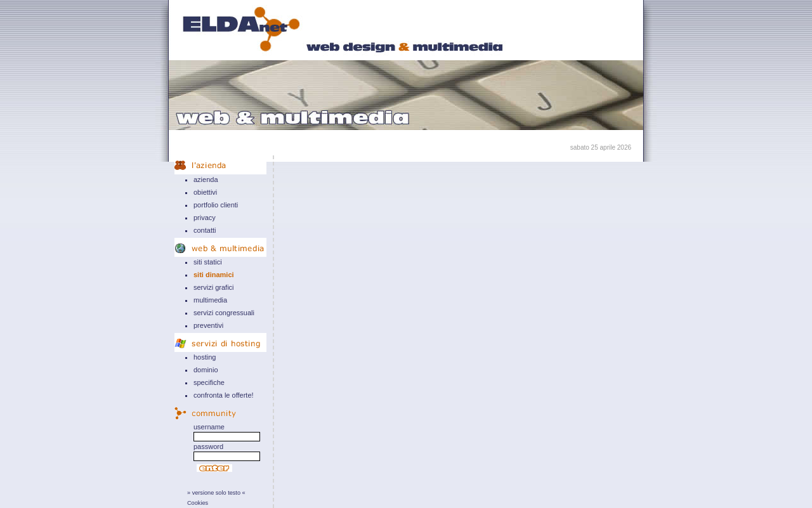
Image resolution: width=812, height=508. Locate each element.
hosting (205, 357)
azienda (206, 179)
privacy (205, 218)
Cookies (198, 503)
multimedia (210, 300)
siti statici (208, 262)
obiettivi (205, 192)
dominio (206, 370)
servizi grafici (214, 287)
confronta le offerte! (224, 395)
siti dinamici (214, 275)
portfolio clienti (216, 205)
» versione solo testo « (216, 493)
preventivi (208, 325)
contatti (205, 230)
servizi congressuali (224, 313)
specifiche (209, 382)
